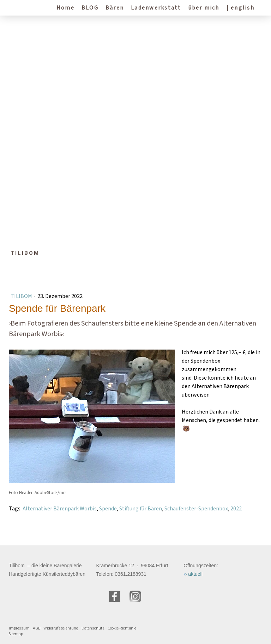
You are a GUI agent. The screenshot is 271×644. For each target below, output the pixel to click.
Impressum (19, 628)
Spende (108, 509)
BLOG (90, 8)
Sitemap (16, 634)
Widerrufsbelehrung (61, 628)
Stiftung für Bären (141, 509)
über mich (204, 8)
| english (240, 8)
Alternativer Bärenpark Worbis (60, 509)
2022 (236, 509)
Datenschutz (93, 628)
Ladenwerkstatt (156, 8)
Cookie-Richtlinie (122, 628)
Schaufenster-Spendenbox (196, 509)
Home (65, 8)
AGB (37, 628)
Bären (115, 8)
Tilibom (22, 296)
